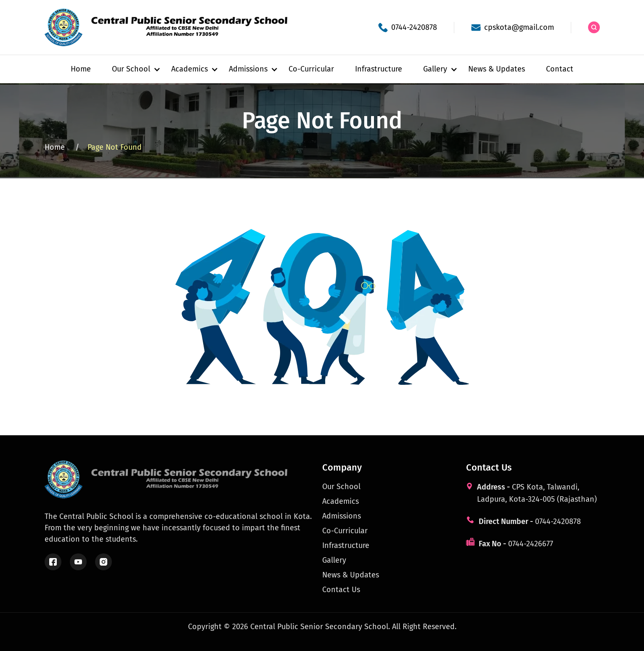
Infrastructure (379, 69)
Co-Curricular (311, 69)
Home (81, 69)
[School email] (513, 28)
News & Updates (497, 69)
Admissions (342, 516)
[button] (131, 69)
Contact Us (341, 590)
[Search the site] (594, 27)
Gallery (334, 560)
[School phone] (408, 28)
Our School (341, 487)
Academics (341, 501)
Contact (560, 69)
